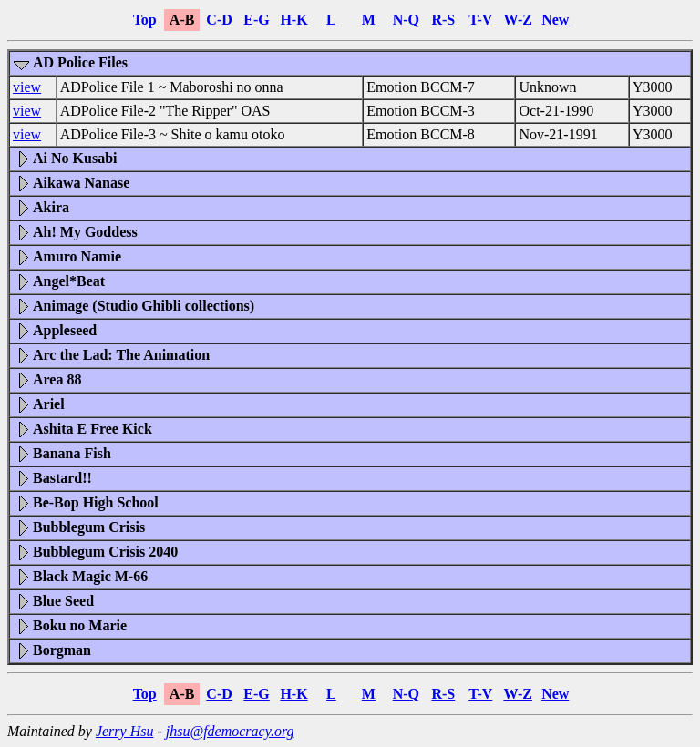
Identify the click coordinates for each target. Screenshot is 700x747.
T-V (480, 20)
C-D (219, 20)
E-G (256, 20)
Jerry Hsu (125, 731)
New (555, 20)
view (27, 87)
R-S (443, 20)
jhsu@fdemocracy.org (230, 731)
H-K (293, 20)
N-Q (406, 20)
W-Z (518, 20)
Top (145, 20)
